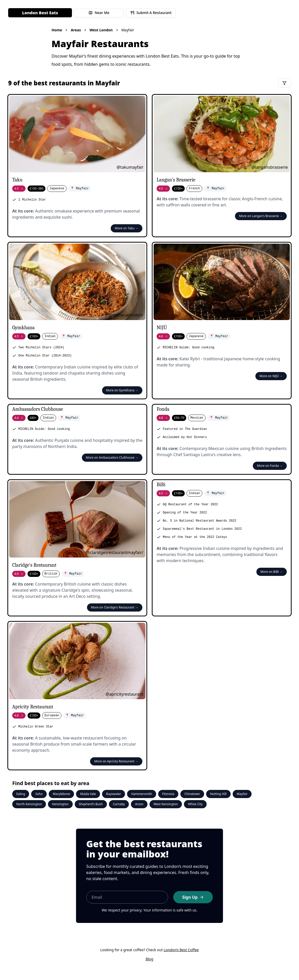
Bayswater (114, 794)
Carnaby (119, 804)
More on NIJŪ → (271, 376)
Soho (39, 794)
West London (101, 30)
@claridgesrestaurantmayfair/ (115, 552)
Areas (76, 30)
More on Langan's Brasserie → (261, 216)
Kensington (60, 804)
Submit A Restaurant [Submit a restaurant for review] (151, 13)
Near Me (99, 13)
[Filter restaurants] (284, 83)
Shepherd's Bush (91, 804)
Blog (149, 959)
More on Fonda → (270, 466)
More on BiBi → (272, 572)
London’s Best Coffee (181, 950)
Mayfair (242, 794)
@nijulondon (276, 315)
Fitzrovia (168, 794)
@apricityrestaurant (124, 694)
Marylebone (61, 794)
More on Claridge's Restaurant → (115, 607)
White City (195, 804)
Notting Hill (218, 794)
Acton (139, 804)
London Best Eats (40, 13)
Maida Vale (88, 794)
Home (57, 30)
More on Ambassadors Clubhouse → (112, 458)
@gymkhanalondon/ (124, 315)
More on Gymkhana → (122, 390)
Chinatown (192, 794)
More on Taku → (127, 228)
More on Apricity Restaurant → (116, 761)
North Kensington (29, 804)
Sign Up (193, 897)
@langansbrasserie (270, 167)
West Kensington (166, 804)
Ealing (21, 794)
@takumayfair (130, 167)
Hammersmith (142, 794)
